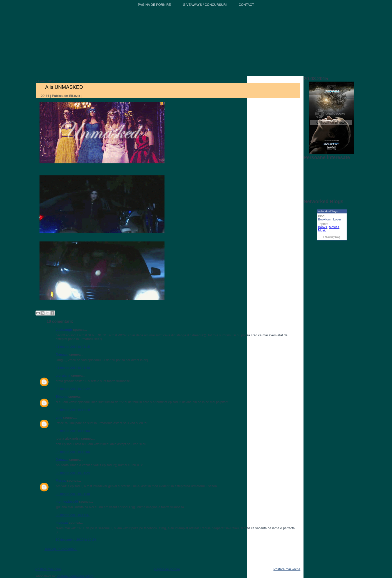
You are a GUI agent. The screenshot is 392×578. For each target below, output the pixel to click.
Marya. (61, 481)
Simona (62, 396)
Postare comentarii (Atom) (76, 576)
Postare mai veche (287, 569)
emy (59, 417)
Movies (334, 227)
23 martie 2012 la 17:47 (73, 515)
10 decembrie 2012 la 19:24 (76, 540)
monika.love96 (67, 502)
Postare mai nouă (48, 569)
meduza (62, 523)
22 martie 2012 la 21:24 (73, 473)
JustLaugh (64, 330)
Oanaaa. (62, 354)
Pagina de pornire (167, 569)
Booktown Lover (330, 219)
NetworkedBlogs (327, 211)
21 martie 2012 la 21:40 (73, 368)
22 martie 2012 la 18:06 (73, 452)
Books (322, 227)
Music (322, 230)
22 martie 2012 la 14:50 (73, 431)
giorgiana (63, 375)
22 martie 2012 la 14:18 (73, 410)
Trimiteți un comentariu (61, 549)
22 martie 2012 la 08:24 (73, 389)
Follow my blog (332, 237)
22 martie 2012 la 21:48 (73, 494)
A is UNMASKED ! (65, 87)
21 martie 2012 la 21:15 (73, 347)
